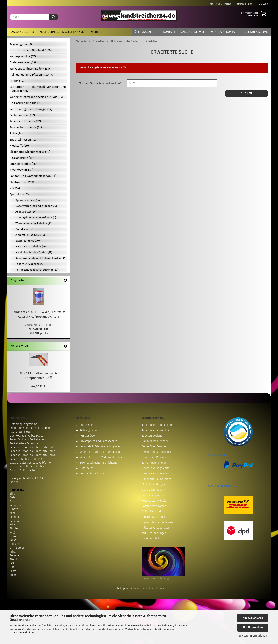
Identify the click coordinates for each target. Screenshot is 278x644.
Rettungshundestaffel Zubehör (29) (37, 270)
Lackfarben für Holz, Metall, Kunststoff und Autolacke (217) (38, 89)
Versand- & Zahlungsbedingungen (100, 447)
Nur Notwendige (253, 627)
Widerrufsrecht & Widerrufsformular (102, 457)
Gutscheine (87, 468)
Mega (13, 532)
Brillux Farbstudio (153, 511)
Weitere (97, 32)
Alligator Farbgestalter (156, 528)
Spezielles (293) (20, 194)
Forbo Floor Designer (155, 447)
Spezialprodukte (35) (23, 164)
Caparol (14, 501)
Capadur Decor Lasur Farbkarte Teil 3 (32, 455)
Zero (12, 513)
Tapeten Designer (153, 436)
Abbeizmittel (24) (26, 212)
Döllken (14, 544)
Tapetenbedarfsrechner (156, 430)
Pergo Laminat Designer (157, 452)
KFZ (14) (15, 188)
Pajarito (14, 521)
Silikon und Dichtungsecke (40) (30, 152)
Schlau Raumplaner (154, 490)
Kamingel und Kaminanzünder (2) (36, 218)
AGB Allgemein (89, 430)
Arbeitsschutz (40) (21, 170)
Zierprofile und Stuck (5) (30, 235)
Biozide (14, 482)
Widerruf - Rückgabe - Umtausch (100, 452)
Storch (14, 559)
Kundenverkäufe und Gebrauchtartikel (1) (41, 258)
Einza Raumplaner (153, 495)
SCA (12, 563)
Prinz (13, 552)
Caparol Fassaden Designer (159, 522)
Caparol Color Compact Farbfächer (31, 463)
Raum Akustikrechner (155, 441)
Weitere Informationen (253, 636)
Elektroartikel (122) (22, 182)
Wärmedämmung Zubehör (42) (34, 223)
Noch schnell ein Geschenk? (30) (63, 32)
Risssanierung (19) (22, 158)
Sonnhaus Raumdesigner (157, 479)
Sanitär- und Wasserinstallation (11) (33, 176)
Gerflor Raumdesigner (155, 474)
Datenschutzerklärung (22, 632)
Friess (13, 525)
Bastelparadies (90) (28, 241)
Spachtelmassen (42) (23, 140)
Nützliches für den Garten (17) (34, 252)
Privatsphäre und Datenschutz (98, 441)
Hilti (12, 567)
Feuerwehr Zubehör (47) (30, 264)
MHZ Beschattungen (154, 533)
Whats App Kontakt (224, 32)
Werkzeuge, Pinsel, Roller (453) (30, 69)
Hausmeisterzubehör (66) (31, 247)
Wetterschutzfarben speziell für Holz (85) (36, 97)
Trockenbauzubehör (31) (26, 127)
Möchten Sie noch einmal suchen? (100, 83)
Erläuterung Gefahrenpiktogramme (31, 428)
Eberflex (14, 517)
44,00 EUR (38, 386)
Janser (14, 540)
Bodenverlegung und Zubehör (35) (36, 206)
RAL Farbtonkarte (20, 432)
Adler (13, 575)
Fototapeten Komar (154, 506)
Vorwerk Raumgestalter (156, 468)
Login (264, 4)
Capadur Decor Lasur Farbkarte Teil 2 (32, 451)
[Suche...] (53, 17)
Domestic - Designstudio (157, 457)
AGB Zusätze (87, 436)
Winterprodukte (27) (23, 56)
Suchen (247, 93)
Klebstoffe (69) (19, 146)
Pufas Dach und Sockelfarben (28, 440)
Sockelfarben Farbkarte (24, 443)
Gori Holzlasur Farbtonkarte (26, 436)
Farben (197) (18, 81)
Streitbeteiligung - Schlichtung (98, 463)
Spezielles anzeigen (28, 200)
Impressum (87, 425)
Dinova (14, 509)
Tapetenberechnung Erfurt (158, 425)
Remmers (15, 505)
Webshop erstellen (125, 589)
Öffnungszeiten (146, 32)
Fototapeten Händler (155, 501)
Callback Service (193, 32)
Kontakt (169, 32)
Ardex (13, 498)
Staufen (14, 528)
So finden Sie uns (256, 32)
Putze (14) (16, 133)
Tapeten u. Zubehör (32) (25, 121)
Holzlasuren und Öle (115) (26, 103)
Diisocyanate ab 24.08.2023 (26, 478)
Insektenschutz (151, 539)
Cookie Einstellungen (93, 474)
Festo (13, 571)
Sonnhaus (16, 556)
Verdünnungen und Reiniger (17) (31, 109)
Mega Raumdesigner (154, 484)
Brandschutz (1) (25, 229)
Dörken (14, 536)
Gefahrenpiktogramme (23, 424)
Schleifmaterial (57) (22, 115)
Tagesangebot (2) (22, 32)
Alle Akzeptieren (253, 618)
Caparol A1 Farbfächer (23, 470)
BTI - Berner (17, 548)
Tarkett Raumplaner (154, 463)
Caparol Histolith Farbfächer (27, 467)
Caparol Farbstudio (153, 517)
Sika (12, 494)
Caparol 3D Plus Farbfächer (26, 459)
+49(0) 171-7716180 (221, 4)
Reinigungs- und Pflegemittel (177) (32, 75)
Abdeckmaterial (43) (23, 62)
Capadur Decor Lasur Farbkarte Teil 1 (32, 447)
